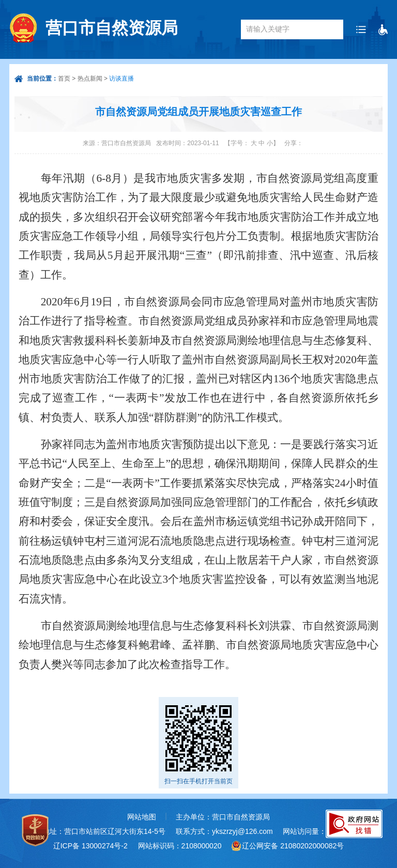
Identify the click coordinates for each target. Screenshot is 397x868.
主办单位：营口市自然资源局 (223, 817)
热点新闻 (90, 79)
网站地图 (142, 817)
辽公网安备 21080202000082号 (293, 846)
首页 (64, 79)
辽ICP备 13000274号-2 (90, 846)
